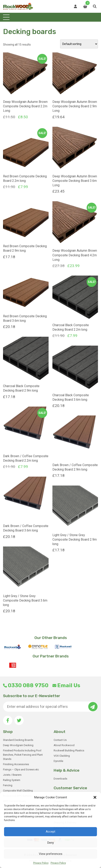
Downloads (60, 779)
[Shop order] (79, 44)
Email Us (66, 685)
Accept (50, 832)
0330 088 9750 (26, 685)
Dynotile (58, 761)
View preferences (51, 854)
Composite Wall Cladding (18, 791)
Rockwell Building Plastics (69, 750)
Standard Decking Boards (18, 740)
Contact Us (60, 740)
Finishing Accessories (16, 764)
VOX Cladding (62, 756)
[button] (95, 797)
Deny (51, 843)
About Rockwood (64, 745)
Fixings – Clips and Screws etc (21, 769)
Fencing (8, 785)
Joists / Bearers (12, 775)
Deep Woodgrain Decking (18, 745)
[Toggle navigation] (6, 17)
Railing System (12, 780)
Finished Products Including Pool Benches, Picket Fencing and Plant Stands (23, 755)
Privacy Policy (41, 863)
